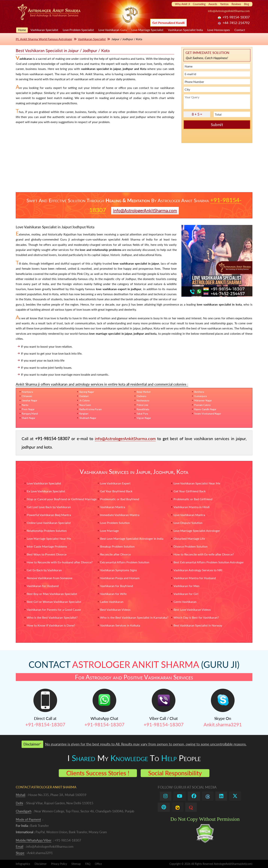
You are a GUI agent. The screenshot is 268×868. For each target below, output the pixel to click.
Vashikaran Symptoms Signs (119, 570)
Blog (246, 4)
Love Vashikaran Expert (115, 483)
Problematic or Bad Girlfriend (193, 499)
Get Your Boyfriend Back (116, 491)
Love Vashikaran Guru (113, 30)
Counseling (199, 4)
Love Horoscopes (219, 30)
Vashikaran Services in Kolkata (120, 625)
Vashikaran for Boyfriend (117, 586)
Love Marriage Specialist (147, 30)
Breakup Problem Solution (117, 546)
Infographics (23, 864)
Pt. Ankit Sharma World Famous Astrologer (44, 39)
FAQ (88, 864)
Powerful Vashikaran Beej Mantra (49, 515)
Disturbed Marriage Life (189, 538)
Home (22, 30)
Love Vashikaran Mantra (189, 515)
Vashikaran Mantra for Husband (195, 578)
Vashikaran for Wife (113, 594)
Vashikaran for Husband (43, 586)
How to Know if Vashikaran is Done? (51, 625)
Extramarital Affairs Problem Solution (125, 562)
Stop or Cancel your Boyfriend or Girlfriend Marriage (62, 499)
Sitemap (76, 864)
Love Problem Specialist (78, 30)
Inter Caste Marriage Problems (47, 546)
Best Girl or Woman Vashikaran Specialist (54, 602)
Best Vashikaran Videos (115, 610)
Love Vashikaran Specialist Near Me (197, 483)
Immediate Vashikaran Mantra (120, 515)
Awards (213, 4)
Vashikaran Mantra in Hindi (192, 507)
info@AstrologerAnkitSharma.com (229, 11)
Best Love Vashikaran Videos (192, 610)
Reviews (236, 4)
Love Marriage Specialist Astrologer (197, 531)
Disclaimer (41, 864)
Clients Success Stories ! (98, 773)
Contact (240, 30)
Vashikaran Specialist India (185, 30)
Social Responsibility (175, 773)
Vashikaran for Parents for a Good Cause (54, 610)
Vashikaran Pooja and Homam (120, 578)
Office (98, 864)
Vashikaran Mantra (113, 507)
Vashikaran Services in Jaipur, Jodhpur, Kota (134, 472)
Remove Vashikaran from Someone (50, 578)
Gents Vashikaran (185, 602)
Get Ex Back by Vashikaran (44, 570)
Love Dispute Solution (188, 523)
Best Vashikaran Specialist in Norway (198, 625)
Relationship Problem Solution (47, 531)
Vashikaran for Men (186, 586)
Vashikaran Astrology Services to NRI (198, 570)
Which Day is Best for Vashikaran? (196, 617)
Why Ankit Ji (182, 4)
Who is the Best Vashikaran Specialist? (52, 617)
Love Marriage (109, 531)
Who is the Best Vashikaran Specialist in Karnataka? (134, 617)
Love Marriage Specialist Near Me (49, 538)
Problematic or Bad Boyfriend (120, 499)
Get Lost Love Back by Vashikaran (49, 507)
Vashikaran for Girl (186, 594)
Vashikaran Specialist (44, 30)
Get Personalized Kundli (168, 23)
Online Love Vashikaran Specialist (49, 523)
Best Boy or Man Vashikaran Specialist (52, 594)
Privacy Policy (59, 864)
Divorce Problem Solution (191, 546)
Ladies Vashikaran (112, 602)
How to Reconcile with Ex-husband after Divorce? (60, 562)
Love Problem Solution (115, 523)
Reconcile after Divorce (115, 554)
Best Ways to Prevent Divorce (47, 554)
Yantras (224, 4)
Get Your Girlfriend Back (190, 491)
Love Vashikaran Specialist (44, 483)
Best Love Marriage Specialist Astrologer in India (132, 538)
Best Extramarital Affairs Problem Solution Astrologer (209, 562)
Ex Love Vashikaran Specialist (46, 491)
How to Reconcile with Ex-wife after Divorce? (204, 554)
